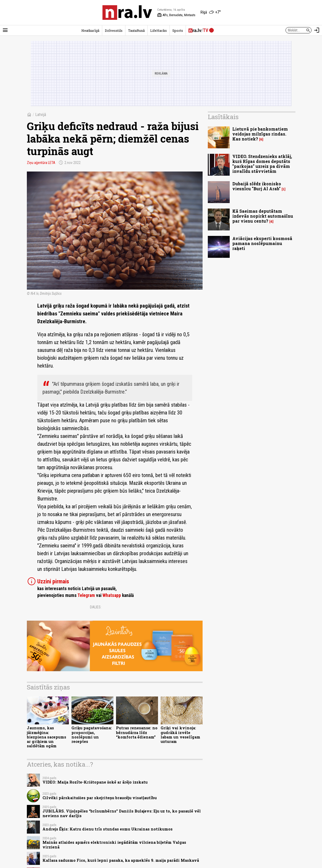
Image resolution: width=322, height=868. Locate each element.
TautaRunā (136, 30)
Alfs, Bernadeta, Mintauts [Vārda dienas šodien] (176, 15)
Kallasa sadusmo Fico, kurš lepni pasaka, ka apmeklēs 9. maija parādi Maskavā (121, 860)
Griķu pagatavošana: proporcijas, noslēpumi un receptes (92, 735)
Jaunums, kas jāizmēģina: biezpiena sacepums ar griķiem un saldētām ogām (47, 737)
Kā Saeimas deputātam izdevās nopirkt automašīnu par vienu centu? (263, 216)
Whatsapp (112, 595)
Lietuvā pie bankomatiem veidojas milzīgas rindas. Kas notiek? (260, 134)
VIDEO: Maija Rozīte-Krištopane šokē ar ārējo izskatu (95, 782)
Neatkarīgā (90, 30)
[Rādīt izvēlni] (5, 30)
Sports (178, 30)
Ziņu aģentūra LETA (41, 163)
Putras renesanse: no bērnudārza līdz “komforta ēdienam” (137, 732)
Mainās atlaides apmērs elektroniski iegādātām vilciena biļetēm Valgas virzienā (114, 845)
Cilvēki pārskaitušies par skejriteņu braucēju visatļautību (100, 798)
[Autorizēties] (317, 30)
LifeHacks (159, 30)
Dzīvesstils (114, 30)
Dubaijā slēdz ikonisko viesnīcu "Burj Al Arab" (257, 186)
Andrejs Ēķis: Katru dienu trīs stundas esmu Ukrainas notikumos (108, 829)
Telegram (86, 595)
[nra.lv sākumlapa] (127, 13)
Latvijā (41, 115)
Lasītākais (223, 117)
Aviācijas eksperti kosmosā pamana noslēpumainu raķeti (262, 243)
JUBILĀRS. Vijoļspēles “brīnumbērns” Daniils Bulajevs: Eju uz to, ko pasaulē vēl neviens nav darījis (122, 813)
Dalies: (96, 607)
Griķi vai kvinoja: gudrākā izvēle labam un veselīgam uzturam (180, 735)
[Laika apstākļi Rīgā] (211, 13)
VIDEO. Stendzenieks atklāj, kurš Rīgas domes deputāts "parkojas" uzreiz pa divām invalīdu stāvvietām (262, 164)
